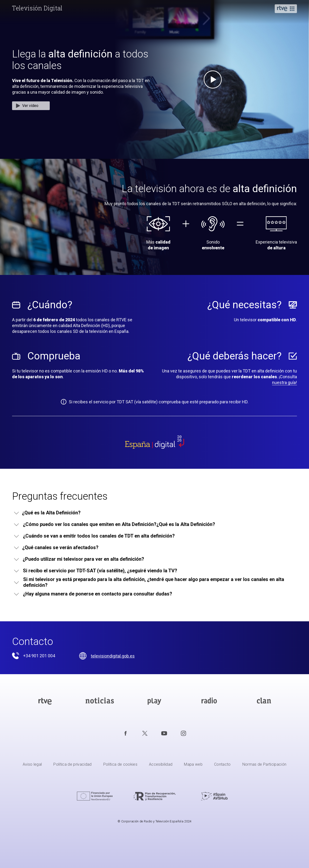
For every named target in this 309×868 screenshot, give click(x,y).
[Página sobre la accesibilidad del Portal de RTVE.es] (161, 765)
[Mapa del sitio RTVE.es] (193, 765)
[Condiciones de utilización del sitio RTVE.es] (32, 765)
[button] (286, 9)
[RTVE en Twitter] (145, 733)
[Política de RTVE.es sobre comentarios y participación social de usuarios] (264, 765)
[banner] (38, 8)
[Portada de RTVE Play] (154, 701)
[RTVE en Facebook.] (126, 733)
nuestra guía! (284, 382)
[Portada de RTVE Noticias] (100, 701)
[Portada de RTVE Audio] (209, 701)
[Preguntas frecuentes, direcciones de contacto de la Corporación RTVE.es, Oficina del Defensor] (222, 765)
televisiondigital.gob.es (113, 656)
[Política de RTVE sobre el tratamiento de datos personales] (72, 765)
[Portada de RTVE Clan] (264, 701)
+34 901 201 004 (39, 656)
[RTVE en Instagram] (183, 733)
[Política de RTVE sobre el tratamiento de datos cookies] (120, 765)
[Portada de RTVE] (45, 701)
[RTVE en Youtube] (164, 733)
